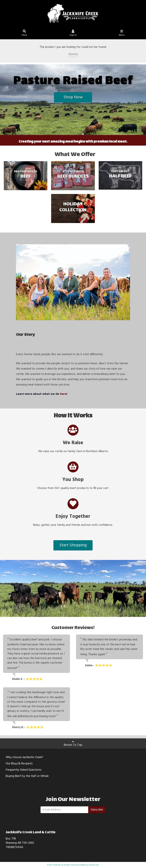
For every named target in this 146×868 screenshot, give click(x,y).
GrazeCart (94, 865)
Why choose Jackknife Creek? (24, 757)
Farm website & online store (61, 865)
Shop (24, 34)
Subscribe (97, 810)
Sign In (73, 34)
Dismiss (73, 54)
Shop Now (73, 97)
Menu (122, 34)
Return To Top (73, 744)
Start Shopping (73, 545)
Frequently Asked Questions (24, 770)
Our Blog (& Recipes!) (19, 764)
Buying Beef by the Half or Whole (27, 776)
